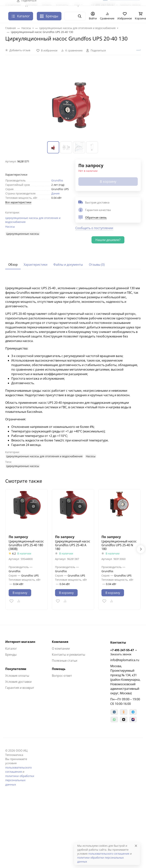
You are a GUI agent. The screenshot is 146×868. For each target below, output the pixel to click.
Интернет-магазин (20, 642)
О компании (61, 649)
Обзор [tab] (13, 265)
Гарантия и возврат (20, 688)
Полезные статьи (65, 661)
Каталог (11, 649)
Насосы (10, 227)
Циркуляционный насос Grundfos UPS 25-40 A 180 (73, 545)
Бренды (49, 16)
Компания (60, 642)
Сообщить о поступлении (94, 228)
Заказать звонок (121, 654)
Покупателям (16, 669)
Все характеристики (18, 202)
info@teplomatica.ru (125, 660)
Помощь (59, 669)
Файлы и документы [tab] (68, 265)
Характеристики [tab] (36, 265)
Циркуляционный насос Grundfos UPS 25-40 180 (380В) (26, 545)
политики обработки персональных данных (20, 780)
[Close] (136, 846)
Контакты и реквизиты (68, 655)
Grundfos (57, 180)
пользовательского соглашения (109, 854)
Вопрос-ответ (62, 676)
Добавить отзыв (20, 50)
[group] (73, 100)
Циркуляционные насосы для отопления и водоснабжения (33, 220)
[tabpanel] (73, 372)
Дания (55, 193)
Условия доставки (18, 682)
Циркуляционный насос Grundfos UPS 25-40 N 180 (119, 545)
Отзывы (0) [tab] (97, 265)
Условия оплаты (17, 676)
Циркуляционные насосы (23, 234)
